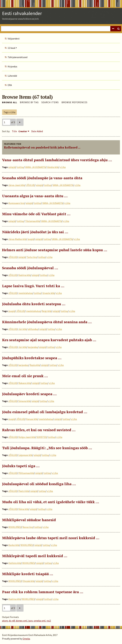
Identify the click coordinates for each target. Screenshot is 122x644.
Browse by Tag (29, 102)
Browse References (74, 102)
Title (14, 131)
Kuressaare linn (16, 203)
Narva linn (28, 527)
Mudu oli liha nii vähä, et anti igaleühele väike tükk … (51, 502)
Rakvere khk (25, 383)
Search (118, 29)
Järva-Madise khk (17, 239)
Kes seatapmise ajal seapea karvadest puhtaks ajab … (49, 340)
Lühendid (12, 76)
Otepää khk (28, 581)
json (30, 621)
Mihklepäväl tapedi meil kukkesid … (35, 556)
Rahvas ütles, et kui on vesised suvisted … (39, 430)
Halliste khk (15, 563)
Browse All (10, 102)
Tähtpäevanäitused (18, 57)
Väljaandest (14, 39)
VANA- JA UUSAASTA (35, 167)
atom (5, 621)
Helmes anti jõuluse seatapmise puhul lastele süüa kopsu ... (55, 250)
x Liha (63, 167)
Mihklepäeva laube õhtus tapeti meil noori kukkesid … (51, 538)
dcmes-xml (22, 621)
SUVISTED (42, 437)
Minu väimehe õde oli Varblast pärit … (36, 214)
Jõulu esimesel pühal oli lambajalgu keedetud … (45, 412)
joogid (31, 239)
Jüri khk (22, 329)
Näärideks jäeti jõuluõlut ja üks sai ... (35, 232)
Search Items (50, 102)
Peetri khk (24, 491)
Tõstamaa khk (32, 221)
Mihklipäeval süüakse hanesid (29, 520)
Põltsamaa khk (26, 473)
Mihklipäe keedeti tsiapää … (28, 574)
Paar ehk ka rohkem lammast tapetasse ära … (43, 592)
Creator (23, 131)
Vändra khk (53, 167)
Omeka (26, 639)
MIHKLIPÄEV (15, 527)
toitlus (20, 167)
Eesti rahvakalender (22, 13)
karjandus (33, 347)
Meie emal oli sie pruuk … (25, 376)
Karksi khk (14, 545)
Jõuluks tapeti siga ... (21, 466)
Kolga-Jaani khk (27, 437)
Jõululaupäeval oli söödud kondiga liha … (39, 484)
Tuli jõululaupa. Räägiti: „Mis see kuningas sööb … (47, 448)
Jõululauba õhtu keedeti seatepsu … (34, 304)
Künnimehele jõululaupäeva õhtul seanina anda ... (47, 322)
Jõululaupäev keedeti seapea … (29, 394)
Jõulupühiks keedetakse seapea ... (32, 358)
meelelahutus (26, 293)
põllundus (33, 329)
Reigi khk (46, 311)
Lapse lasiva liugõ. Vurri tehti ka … (33, 286)
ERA (10, 85)
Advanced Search (113, 29)
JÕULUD (30, 185)
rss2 (49, 621)
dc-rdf (12, 621)
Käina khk (23, 509)
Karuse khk (32, 419)
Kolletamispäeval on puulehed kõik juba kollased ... (42, 147)
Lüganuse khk (25, 455)
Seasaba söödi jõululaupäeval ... (30, 268)
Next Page (20, 122)
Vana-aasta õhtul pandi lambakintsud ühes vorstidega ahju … (57, 160)
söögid (12, 167)
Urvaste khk (48, 293)
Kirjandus (12, 66)
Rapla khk (35, 365)
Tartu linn (32, 257)
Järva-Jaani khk (17, 185)
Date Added (37, 131)
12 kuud (11, 48)
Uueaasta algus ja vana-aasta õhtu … (35, 196)
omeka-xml (40, 621)
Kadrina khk (24, 275)
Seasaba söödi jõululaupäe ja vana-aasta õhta (42, 178)
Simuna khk (24, 401)
